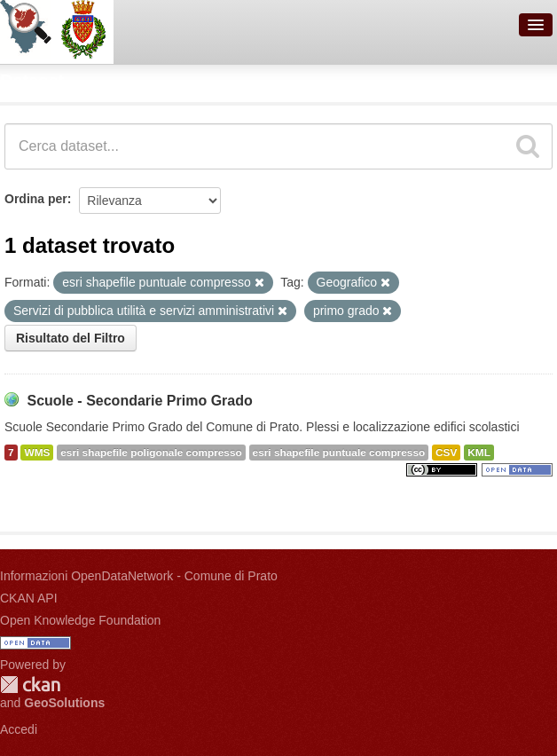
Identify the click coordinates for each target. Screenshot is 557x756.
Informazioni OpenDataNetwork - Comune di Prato (139, 576)
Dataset (32, 81)
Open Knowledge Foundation (80, 620)
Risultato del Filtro (71, 338)
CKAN (30, 685)
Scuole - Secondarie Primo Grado (139, 401)
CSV (446, 453)
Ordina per (36, 199)
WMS (37, 453)
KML (479, 453)
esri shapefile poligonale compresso (151, 453)
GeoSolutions (64, 703)
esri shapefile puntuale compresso (339, 453)
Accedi (19, 729)
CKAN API (29, 598)
